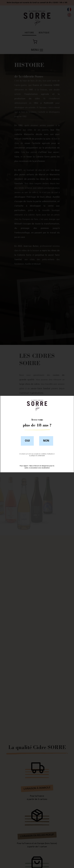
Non (46, 441)
